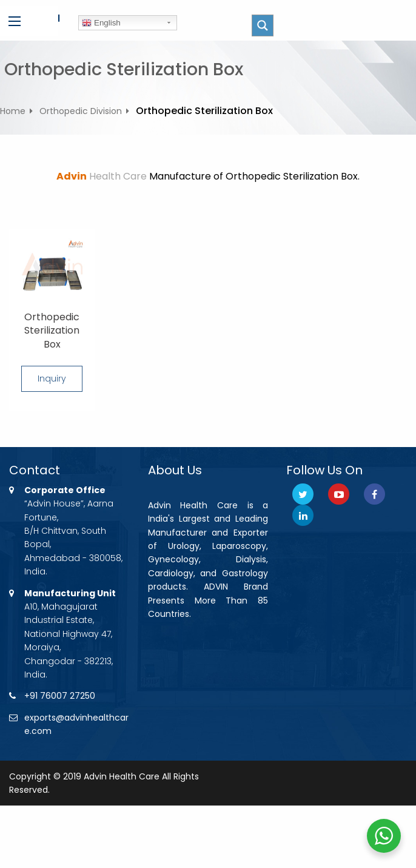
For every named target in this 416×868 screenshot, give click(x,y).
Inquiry (52, 378)
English (101, 23)
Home (13, 111)
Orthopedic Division (81, 111)
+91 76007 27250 (60, 696)
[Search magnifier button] (263, 25)
